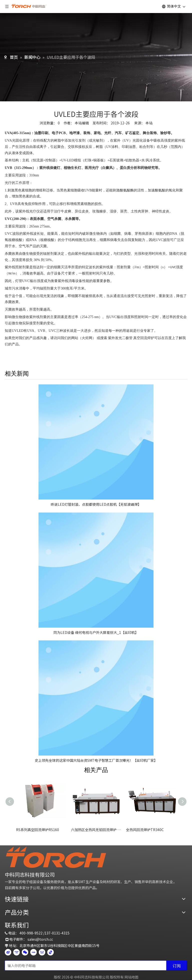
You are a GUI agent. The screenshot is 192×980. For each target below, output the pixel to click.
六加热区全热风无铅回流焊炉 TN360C (96, 830)
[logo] (56, 857)
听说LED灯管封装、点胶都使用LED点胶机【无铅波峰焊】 (96, 504)
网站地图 (131, 977)
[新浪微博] (8, 952)
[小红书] (33, 952)
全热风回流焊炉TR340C (145, 830)
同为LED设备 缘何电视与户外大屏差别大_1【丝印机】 (96, 632)
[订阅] (177, 965)
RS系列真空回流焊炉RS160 (37, 830)
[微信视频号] (42, 952)
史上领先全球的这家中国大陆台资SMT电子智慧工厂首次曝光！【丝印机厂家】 (96, 760)
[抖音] (50, 952)
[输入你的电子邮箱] (84, 965)
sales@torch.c (39, 939)
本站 (149, 123)
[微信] (25, 952)
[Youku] (16, 952)
